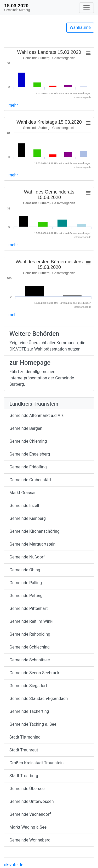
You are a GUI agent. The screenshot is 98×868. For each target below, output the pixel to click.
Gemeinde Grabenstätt (30, 480)
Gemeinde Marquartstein (32, 544)
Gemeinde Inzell (24, 506)
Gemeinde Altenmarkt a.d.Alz (36, 415)
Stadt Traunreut (24, 750)
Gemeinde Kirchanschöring (34, 531)
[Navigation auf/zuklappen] (87, 8)
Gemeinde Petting (26, 596)
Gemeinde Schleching (30, 647)
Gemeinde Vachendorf (30, 814)
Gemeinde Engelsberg (30, 454)
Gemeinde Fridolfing (28, 467)
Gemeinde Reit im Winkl (31, 621)
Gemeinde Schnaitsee (30, 660)
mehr (13, 105)
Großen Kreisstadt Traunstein (36, 763)
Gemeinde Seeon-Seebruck (34, 673)
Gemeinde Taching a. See (33, 724)
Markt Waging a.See (28, 827)
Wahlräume (80, 27)
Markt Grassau (23, 493)
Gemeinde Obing (25, 570)
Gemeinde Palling (26, 583)
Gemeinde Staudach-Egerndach (39, 699)
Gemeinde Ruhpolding (30, 634)
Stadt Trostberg (24, 776)
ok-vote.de (14, 865)
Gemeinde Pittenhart (28, 608)
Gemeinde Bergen (26, 428)
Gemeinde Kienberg (28, 518)
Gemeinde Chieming (28, 441)
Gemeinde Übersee (27, 789)
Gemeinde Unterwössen (32, 801)
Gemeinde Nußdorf (27, 557)
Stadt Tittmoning (25, 737)
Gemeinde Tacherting (29, 711)
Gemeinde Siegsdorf (28, 686)
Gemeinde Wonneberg (30, 840)
